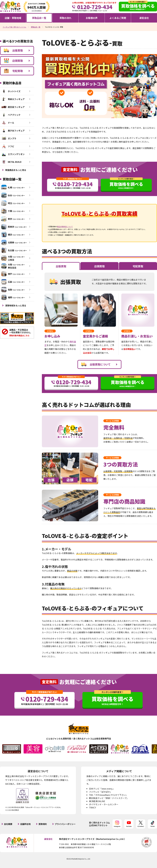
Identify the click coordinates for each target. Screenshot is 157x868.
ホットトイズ (11, 91)
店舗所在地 (25, 824)
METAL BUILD (11, 162)
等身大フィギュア (13, 99)
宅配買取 (13, 71)
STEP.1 (50, 331)
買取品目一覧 (39, 18)
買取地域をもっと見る (16, 305)
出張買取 (13, 50)
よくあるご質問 (118, 18)
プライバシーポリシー (65, 824)
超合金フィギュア (13, 107)
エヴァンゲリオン (13, 154)
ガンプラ (9, 138)
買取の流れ (65, 18)
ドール (8, 123)
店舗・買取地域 (13, 18)
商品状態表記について (65, 227)
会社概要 (8, 824)
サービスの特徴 (112, 421)
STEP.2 (89, 331)
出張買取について (96, 364)
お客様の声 (92, 18)
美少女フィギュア (13, 131)
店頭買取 (13, 61)
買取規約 (43, 824)
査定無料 (70, 169)
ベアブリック (11, 115)
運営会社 (144, 18)
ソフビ (8, 146)
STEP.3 (127, 331)
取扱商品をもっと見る (16, 170)
